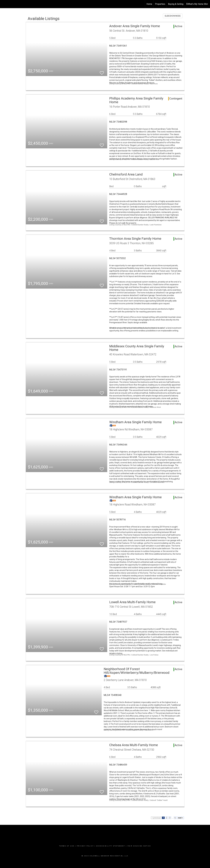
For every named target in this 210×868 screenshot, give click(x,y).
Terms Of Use (67, 846)
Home (149, 4)
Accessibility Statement (111, 846)
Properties (160, 4)
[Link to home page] (3, 4)
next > (180, 818)
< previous (156, 818)
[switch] (102, 72)
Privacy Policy (85, 846)
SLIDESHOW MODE (173, 16)
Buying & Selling (176, 4)
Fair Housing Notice (139, 846)
